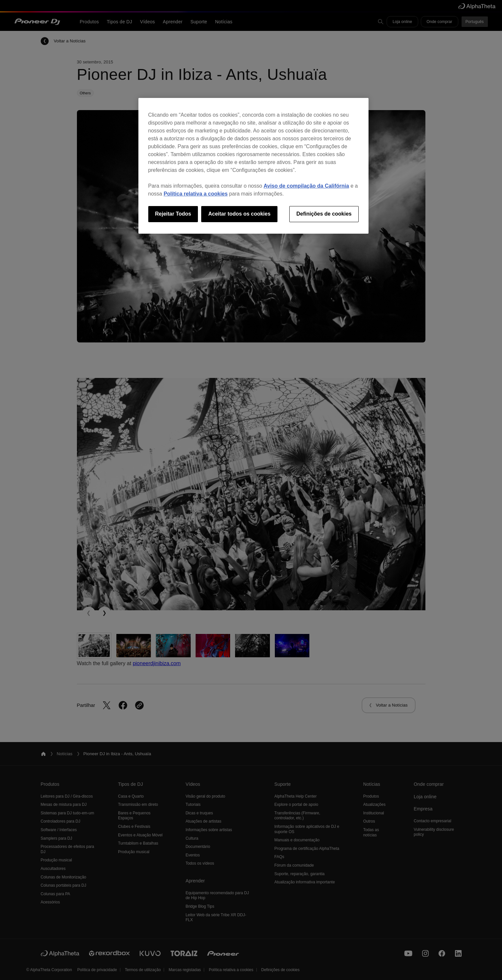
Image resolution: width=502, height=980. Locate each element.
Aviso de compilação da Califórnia (306, 186)
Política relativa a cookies (196, 194)
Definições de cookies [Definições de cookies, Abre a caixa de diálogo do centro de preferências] (324, 214)
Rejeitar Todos (173, 214)
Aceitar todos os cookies (239, 214)
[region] (253, 166)
